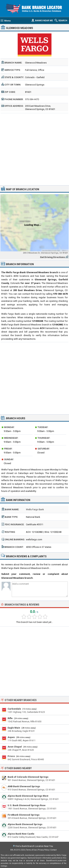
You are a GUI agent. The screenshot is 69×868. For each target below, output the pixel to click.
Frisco (11, 756)
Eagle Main (14, 728)
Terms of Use (31, 850)
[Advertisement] (34, 149)
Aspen (11, 737)
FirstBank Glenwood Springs (24, 815)
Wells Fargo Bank (35, 509)
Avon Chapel (15, 747)
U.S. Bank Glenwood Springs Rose (27, 805)
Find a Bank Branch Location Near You (34, 846)
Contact (53, 850)
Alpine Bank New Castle (21, 834)
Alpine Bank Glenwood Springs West (28, 796)
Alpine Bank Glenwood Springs (25, 824)
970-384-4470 (32, 99)
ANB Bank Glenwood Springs (24, 786)
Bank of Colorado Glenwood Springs (28, 777)
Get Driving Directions (52, 257)
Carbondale (14, 709)
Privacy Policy (43, 850)
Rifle (10, 718)
